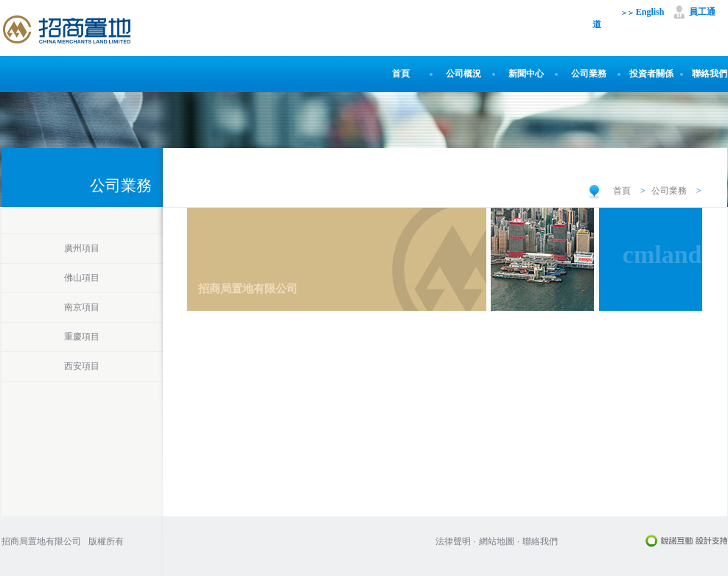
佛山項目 (82, 278)
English (643, 12)
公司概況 (463, 74)
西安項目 (82, 366)
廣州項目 (82, 248)
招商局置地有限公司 (41, 541)
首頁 (401, 74)
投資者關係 (651, 74)
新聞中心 (526, 74)
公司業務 (589, 74)
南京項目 (82, 307)
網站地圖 (497, 541)
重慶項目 (82, 337)
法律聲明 (453, 541)
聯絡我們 (710, 74)
